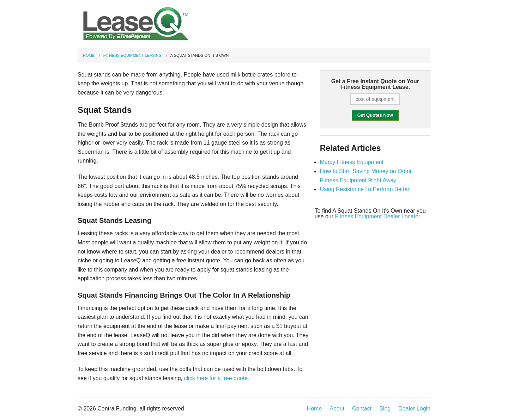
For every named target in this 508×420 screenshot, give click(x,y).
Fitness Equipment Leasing (132, 55)
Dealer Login (414, 409)
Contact (362, 409)
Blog (385, 409)
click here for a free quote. (217, 378)
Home (89, 55)
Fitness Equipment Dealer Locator (377, 216)
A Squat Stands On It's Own (199, 55)
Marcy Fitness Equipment (352, 162)
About (337, 409)
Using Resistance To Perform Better (365, 189)
